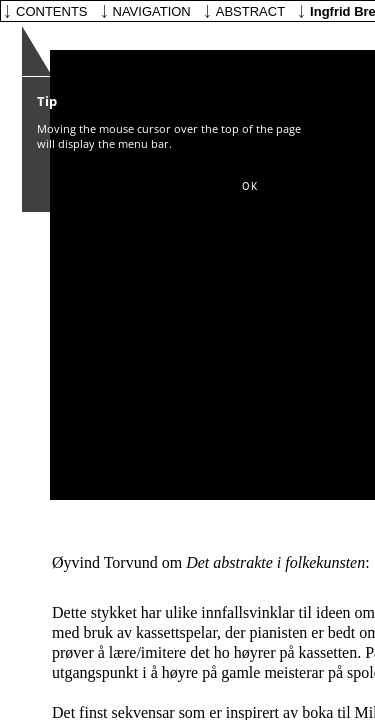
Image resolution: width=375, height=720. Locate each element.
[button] (250, 187)
